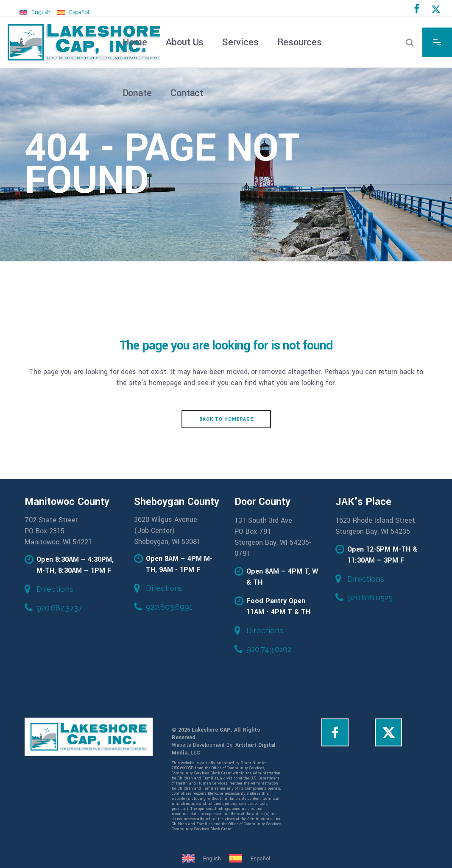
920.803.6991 (169, 607)
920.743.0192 (269, 649)
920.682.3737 (59, 608)
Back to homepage (226, 419)
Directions (55, 589)
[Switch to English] (35, 12)
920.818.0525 (370, 598)
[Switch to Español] (73, 12)
